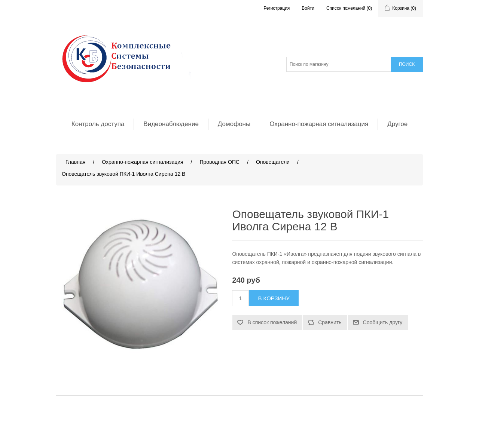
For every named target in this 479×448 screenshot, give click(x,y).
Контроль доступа (98, 124)
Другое (397, 124)
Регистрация (277, 8)
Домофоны (234, 124)
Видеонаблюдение (171, 124)
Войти (308, 8)
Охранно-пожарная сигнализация (319, 124)
